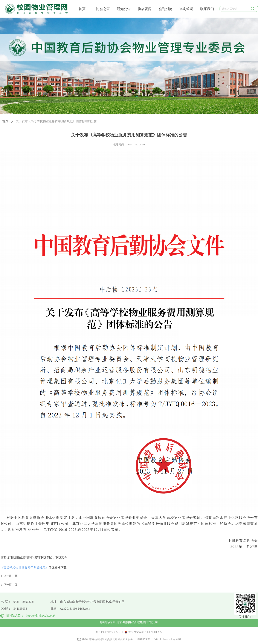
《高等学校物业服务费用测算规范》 (24, 568)
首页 (5, 121)
